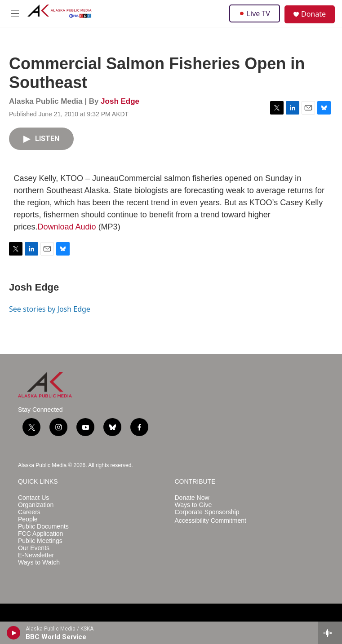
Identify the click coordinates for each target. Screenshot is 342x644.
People (28, 519)
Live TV (255, 13)
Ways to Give (193, 505)
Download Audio (67, 227)
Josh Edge (120, 101)
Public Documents (43, 527)
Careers (29, 512)
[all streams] (330, 633)
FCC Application (40, 534)
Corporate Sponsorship (207, 512)
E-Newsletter (36, 555)
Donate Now (192, 498)
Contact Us (33, 498)
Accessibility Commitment (211, 521)
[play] (14, 633)
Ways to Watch (39, 562)
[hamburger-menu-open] (15, 13)
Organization (36, 505)
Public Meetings (40, 541)
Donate (313, 14)
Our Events (34, 548)
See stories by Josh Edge (50, 309)
